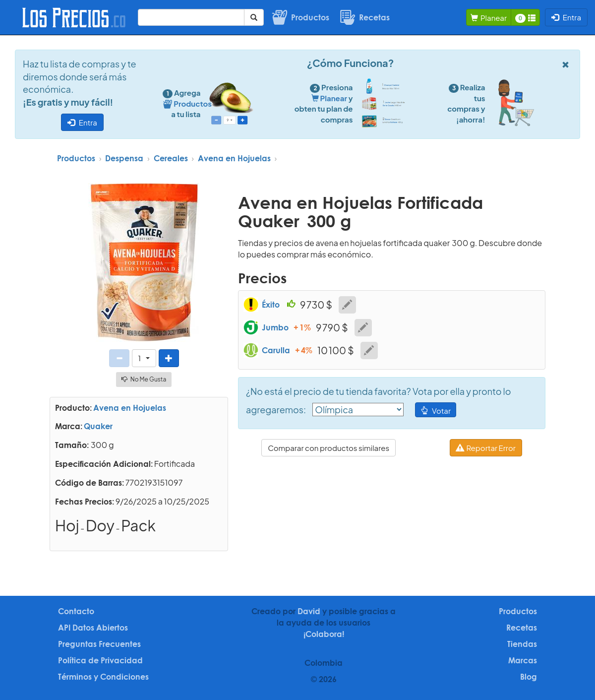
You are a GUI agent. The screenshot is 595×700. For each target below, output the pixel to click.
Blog (529, 677)
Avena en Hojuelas (234, 158)
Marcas (523, 660)
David (309, 611)
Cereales (171, 158)
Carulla (276, 350)
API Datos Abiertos (93, 628)
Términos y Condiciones (103, 677)
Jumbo (275, 327)
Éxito (271, 305)
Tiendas (522, 644)
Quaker (98, 426)
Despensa (124, 158)
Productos (76, 158)
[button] (144, 358)
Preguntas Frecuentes (99, 644)
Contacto (76, 611)
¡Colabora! (324, 634)
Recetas (522, 628)
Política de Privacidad (100, 660)
